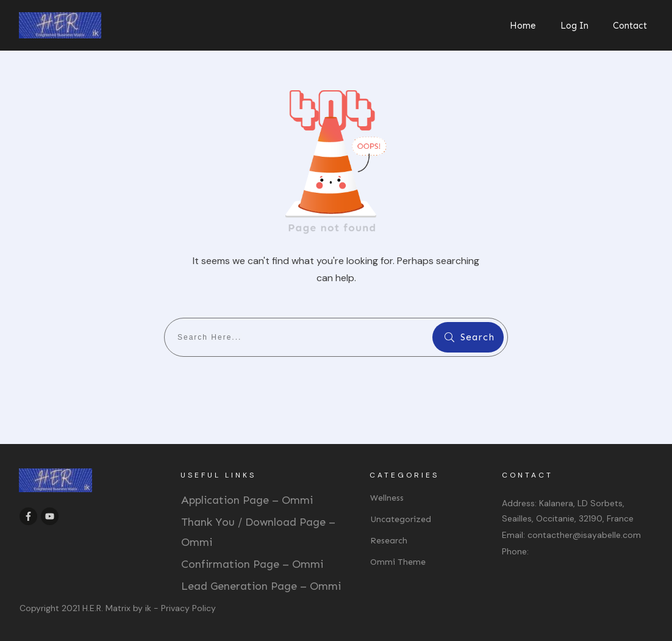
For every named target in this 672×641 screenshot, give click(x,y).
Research (389, 541)
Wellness (387, 498)
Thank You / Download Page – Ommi (258, 532)
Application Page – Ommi (247, 500)
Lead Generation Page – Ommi (261, 586)
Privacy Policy (188, 608)
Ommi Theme (398, 562)
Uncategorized (401, 519)
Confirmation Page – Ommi (252, 564)
